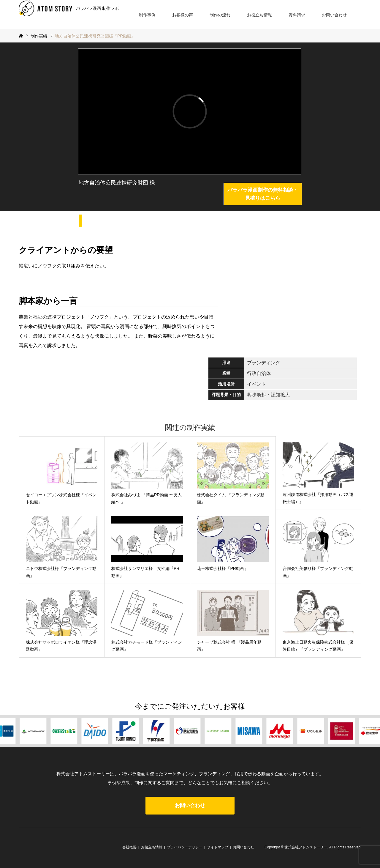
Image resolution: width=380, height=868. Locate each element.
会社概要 (129, 847)
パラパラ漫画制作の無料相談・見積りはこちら (263, 194)
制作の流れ (220, 15)
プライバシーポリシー (185, 847)
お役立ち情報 (259, 15)
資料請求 (297, 15)
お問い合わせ (334, 15)
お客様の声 (183, 15)
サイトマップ (218, 847)
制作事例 (147, 15)
